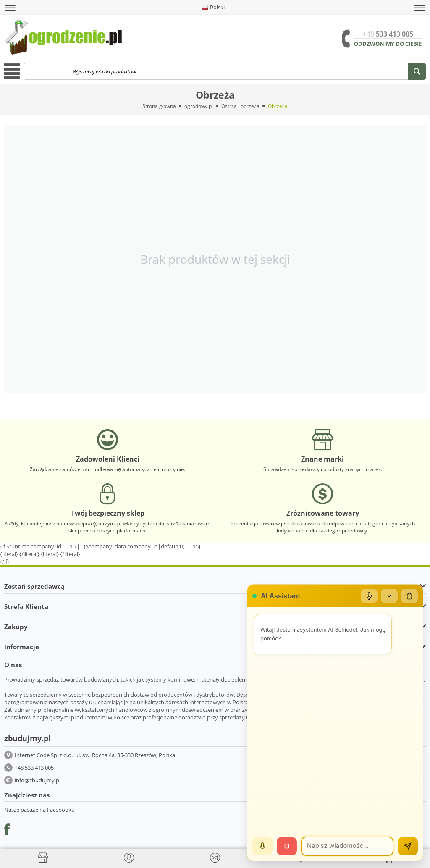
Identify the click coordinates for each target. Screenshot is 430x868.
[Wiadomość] (347, 846)
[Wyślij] (408, 846)
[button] (10, 8)
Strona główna (159, 106)
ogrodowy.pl (199, 106)
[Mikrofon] (369, 596)
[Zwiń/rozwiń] (389, 596)
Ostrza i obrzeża (240, 106)
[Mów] (262, 846)
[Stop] (287, 846)
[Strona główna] (43, 858)
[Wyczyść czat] (409, 596)
